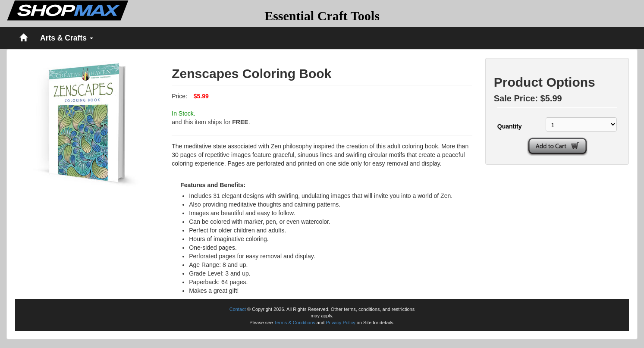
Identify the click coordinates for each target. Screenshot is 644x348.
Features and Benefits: (213, 185)
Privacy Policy (340, 323)
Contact (238, 309)
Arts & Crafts (67, 38)
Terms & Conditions (294, 323)
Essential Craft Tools (322, 16)
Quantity (510, 126)
